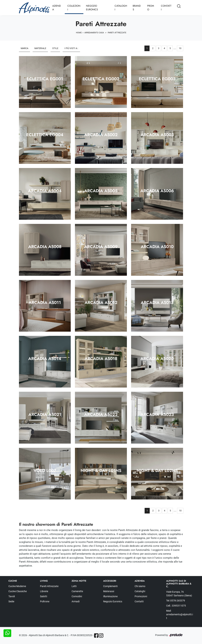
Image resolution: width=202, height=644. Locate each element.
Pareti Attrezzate (117, 33)
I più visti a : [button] (71, 48)
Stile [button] (55, 48)
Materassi (109, 591)
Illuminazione (110, 596)
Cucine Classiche (18, 591)
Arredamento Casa (94, 33)
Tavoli (12, 596)
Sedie (11, 601)
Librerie (44, 591)
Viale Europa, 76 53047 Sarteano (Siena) (179, 594)
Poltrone (45, 601)
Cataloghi (121, 8)
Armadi (76, 601)
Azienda (57, 8)
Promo (151, 8)
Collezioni (74, 8)
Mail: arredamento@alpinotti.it (180, 614)
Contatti (166, 8)
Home (79, 33)
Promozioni (141, 596)
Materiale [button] (40, 48)
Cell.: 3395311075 (176, 606)
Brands (137, 8)
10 (180, 48)
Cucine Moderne (17, 586)
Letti (74, 586)
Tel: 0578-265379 (176, 601)
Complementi (110, 586)
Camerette (77, 591)
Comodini (77, 596)
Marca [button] (24, 48)
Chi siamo (140, 586)
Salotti (44, 596)
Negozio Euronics (92, 8)
